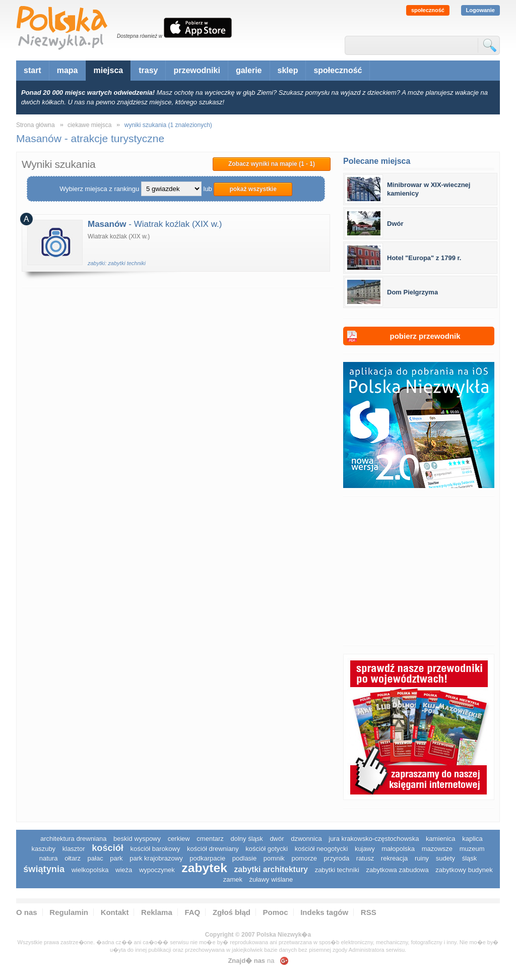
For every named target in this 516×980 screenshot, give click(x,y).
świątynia (44, 869)
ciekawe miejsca (89, 125)
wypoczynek (157, 870)
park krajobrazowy (156, 858)
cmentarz (210, 839)
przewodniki (197, 70)
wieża (124, 870)
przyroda (337, 858)
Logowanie (480, 10)
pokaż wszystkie (253, 189)
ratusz (365, 858)
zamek (233, 879)
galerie (249, 70)
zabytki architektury (271, 869)
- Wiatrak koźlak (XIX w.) (155, 224)
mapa (68, 70)
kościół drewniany (213, 849)
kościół (108, 848)
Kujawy (365, 849)
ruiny (422, 858)
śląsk (470, 858)
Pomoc (276, 912)
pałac (95, 858)
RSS (369, 912)
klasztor (74, 849)
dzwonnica (306, 839)
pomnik (274, 858)
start (33, 70)
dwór (277, 839)
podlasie (244, 858)
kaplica (472, 839)
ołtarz (73, 858)
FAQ (192, 912)
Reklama (157, 912)
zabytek (204, 868)
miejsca (108, 70)
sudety (445, 858)
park (116, 858)
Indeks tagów (324, 912)
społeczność (428, 10)
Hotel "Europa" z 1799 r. (424, 258)
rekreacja (394, 858)
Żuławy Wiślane (271, 879)
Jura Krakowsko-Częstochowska (374, 839)
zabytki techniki (337, 870)
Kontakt (115, 912)
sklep (288, 70)
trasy (148, 70)
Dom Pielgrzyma (412, 292)
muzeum (472, 849)
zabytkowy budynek (464, 870)
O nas (27, 912)
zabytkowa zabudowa (397, 870)
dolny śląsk (246, 839)
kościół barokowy (155, 849)
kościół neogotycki (321, 849)
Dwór (395, 224)
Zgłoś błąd (232, 912)
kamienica (441, 839)
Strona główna (36, 125)
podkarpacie (207, 858)
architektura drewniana (74, 839)
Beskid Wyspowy (137, 839)
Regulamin (69, 912)
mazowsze (437, 849)
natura (49, 858)
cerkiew (179, 839)
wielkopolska (90, 870)
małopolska (398, 849)
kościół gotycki (267, 849)
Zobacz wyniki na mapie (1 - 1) (272, 164)
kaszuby (43, 849)
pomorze (304, 858)
